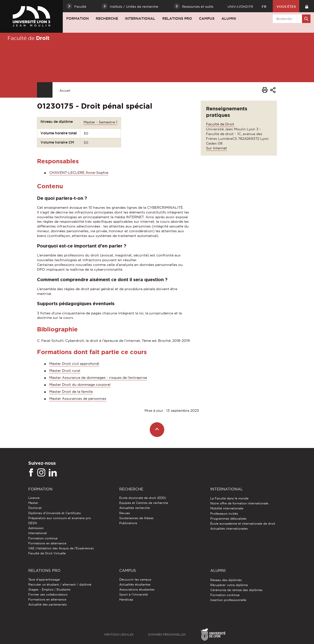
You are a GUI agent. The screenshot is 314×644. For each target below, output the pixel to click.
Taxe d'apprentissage (44, 579)
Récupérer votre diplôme (229, 585)
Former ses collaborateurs (48, 594)
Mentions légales (119, 635)
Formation (77, 18)
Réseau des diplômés (226, 580)
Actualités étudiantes (135, 584)
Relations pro (177, 18)
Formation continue (43, 538)
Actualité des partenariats (47, 604)
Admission (36, 528)
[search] (291, 19)
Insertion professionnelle (228, 600)
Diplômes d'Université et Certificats (54, 513)
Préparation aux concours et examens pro (60, 518)
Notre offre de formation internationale (239, 503)
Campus (207, 18)
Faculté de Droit (220, 124)
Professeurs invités (224, 514)
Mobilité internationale (227, 508)
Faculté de (28, 38)
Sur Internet (216, 148)
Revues (125, 513)
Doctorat (35, 508)
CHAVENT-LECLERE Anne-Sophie (79, 173)
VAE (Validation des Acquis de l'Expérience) (61, 548)
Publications (128, 523)
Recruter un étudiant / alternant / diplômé (60, 584)
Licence (34, 498)
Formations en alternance (47, 543)
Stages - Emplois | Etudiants (49, 589)
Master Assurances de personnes (78, 399)
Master (33, 503)
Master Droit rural (65, 371)
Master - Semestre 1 (100, 122)
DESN (32, 523)
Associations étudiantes (137, 589)
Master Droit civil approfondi (74, 364)
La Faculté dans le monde (229, 498)
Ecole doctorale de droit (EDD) (143, 498)
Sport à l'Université (133, 594)
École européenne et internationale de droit (243, 524)
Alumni (229, 18)
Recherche (107, 18)
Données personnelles (167, 635)
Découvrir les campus (135, 579)
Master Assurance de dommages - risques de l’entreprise (98, 378)
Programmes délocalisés (228, 519)
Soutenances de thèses (136, 518)
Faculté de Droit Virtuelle (47, 553)
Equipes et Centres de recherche (144, 503)
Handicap (126, 599)
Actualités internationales (229, 529)
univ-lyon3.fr (240, 6)
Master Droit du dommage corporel (80, 385)
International (140, 18)
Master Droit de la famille (71, 392)
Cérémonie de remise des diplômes (236, 590)
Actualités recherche (134, 508)
